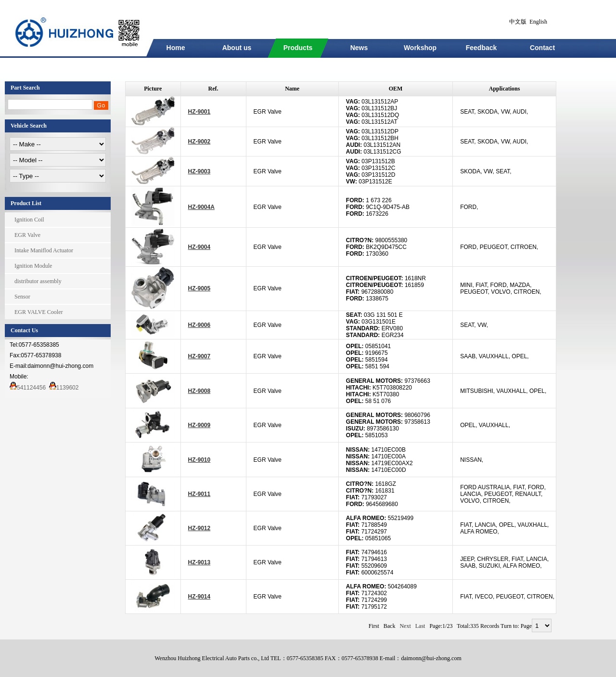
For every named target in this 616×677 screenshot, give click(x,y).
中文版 (518, 22)
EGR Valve (27, 235)
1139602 (64, 388)
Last (420, 626)
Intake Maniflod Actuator (44, 250)
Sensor (22, 297)
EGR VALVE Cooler (38, 312)
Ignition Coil (29, 220)
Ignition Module (33, 266)
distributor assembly (38, 281)
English (538, 22)
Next (405, 626)
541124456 (28, 388)
